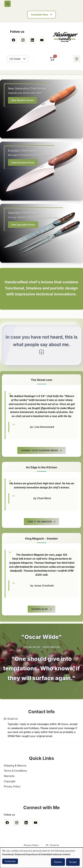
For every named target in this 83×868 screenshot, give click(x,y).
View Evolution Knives (23, 163)
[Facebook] (14, 40)
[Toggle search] (8, 4)
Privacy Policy (12, 786)
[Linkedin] (32, 40)
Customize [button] (10, 861)
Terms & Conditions (15, 771)
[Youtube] (42, 40)
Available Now (40, 15)
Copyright (10, 781)
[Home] (67, 37)
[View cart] (52, 59)
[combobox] (18, 59)
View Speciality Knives (23, 225)
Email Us (13, 719)
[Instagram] (23, 40)
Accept (73, 862)
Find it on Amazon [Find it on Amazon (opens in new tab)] (40, 522)
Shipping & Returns (15, 766)
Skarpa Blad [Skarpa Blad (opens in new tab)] (40, 609)
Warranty (9, 776)
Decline (58, 862)
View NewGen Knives (22, 100)
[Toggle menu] (77, 59)
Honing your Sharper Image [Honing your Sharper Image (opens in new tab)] (40, 450)
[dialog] (41, 858)
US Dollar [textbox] (15, 59)
